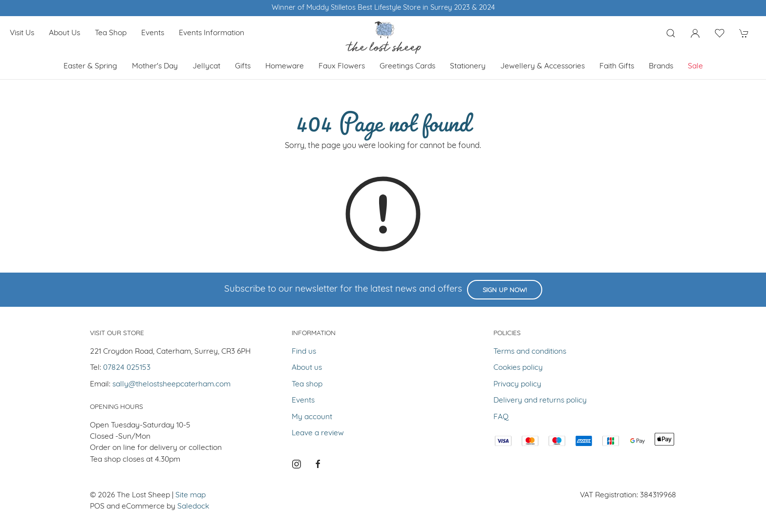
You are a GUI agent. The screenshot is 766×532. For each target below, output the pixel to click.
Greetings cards (407, 66)
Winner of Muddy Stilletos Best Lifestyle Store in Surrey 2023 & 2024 (383, 8)
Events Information (212, 33)
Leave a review (318, 433)
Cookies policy (518, 368)
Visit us (22, 33)
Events (153, 33)
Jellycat (206, 66)
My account (312, 417)
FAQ (501, 417)
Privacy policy (517, 384)
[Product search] (671, 33)
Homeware (285, 66)
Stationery (468, 66)
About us (64, 33)
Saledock (193, 507)
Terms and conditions (530, 352)
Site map (191, 495)
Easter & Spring (90, 66)
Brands (661, 66)
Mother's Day (155, 66)
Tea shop (111, 33)
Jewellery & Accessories (543, 66)
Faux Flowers (342, 66)
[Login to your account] (695, 33)
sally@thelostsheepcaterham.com (171, 384)
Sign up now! (505, 290)
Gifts (243, 66)
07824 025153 (127, 368)
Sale (695, 66)
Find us (304, 352)
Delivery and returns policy (540, 401)
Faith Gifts (617, 66)
